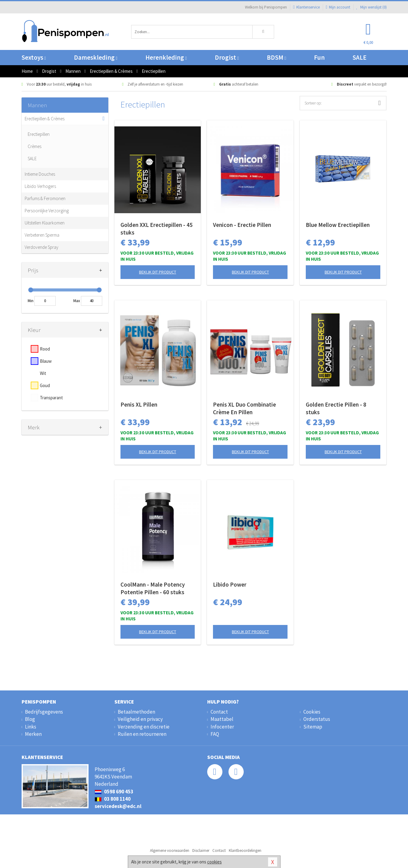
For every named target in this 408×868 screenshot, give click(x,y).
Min (31, 301)
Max (77, 301)
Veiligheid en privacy (140, 719)
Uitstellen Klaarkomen (45, 223)
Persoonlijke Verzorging (47, 211)
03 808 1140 (113, 799)
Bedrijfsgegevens (44, 712)
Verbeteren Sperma (42, 235)
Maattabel (222, 719)
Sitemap (313, 727)
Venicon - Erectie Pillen (242, 225)
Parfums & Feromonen (45, 198)
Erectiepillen (39, 134)
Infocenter (222, 727)
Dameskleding (96, 57)
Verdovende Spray (42, 247)
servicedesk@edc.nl (118, 806)
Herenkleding (166, 57)
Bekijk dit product (158, 272)
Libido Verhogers (40, 186)
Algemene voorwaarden (170, 850)
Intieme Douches (40, 174)
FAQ (215, 734)
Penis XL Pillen (139, 404)
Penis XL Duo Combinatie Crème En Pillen (244, 408)
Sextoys (34, 57)
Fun (319, 57)
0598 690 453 (114, 792)
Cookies (312, 712)
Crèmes (35, 146)
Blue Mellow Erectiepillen (338, 225)
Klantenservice (306, 7)
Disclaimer (201, 850)
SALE (360, 57)
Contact (219, 712)
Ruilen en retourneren (142, 734)
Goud (45, 385)
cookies (214, 862)
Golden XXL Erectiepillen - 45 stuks (157, 229)
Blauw (46, 361)
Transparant (51, 398)
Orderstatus (317, 719)
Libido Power (230, 584)
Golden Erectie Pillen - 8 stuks (336, 408)
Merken (33, 734)
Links (31, 727)
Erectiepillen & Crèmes (45, 119)
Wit (43, 373)
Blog (30, 719)
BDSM (276, 57)
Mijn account (338, 7)
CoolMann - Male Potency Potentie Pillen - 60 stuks (153, 588)
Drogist (227, 57)
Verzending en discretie (144, 727)
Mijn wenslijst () (371, 7)
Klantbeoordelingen (245, 850)
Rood (45, 349)
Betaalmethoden (136, 712)
